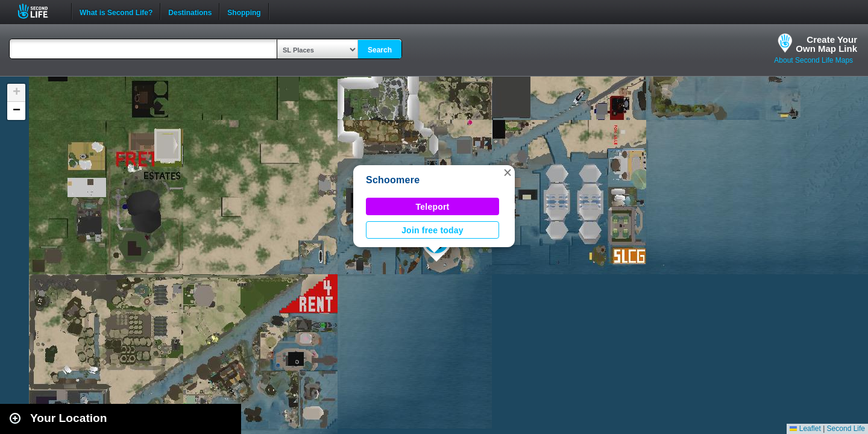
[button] (508, 172)
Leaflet (805, 429)
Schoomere (393, 180)
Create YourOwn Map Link (826, 44)
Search (380, 50)
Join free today (432, 230)
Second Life (39, 11)
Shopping (244, 11)
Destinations (190, 11)
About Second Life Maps (813, 60)
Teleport (433, 207)
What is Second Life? (116, 11)
